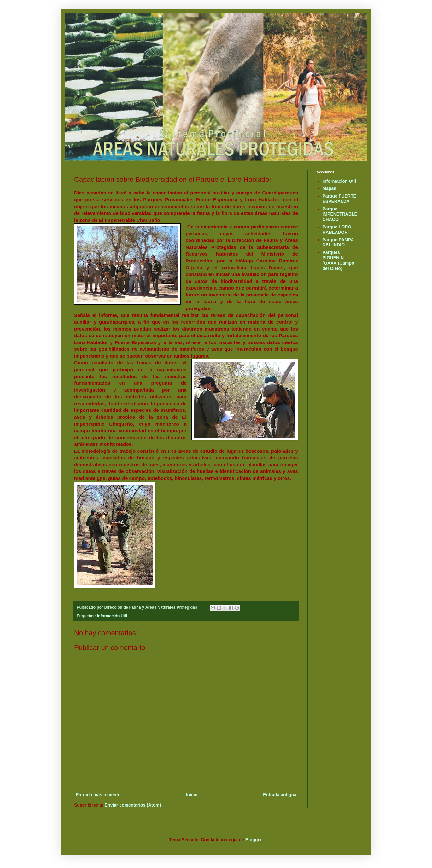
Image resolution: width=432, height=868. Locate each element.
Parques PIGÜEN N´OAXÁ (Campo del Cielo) (339, 260)
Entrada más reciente (98, 795)
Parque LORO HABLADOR (337, 230)
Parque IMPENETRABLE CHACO (340, 214)
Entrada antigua (280, 795)
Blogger (254, 840)
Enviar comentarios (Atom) (133, 805)
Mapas (330, 188)
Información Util (112, 616)
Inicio (192, 795)
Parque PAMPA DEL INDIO (338, 242)
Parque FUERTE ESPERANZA (339, 199)
